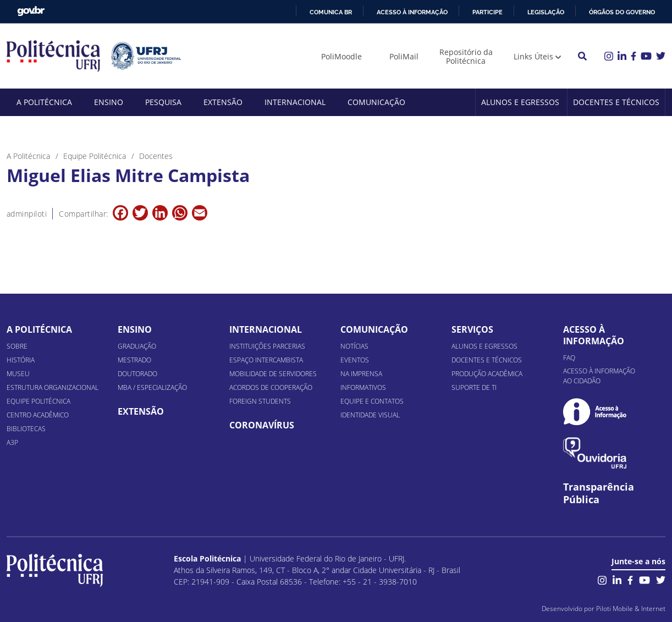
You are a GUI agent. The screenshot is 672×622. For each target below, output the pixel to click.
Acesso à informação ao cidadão (599, 376)
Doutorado (137, 374)
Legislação (546, 12)
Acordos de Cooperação (271, 387)
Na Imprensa (361, 374)
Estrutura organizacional (53, 387)
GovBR (31, 11)
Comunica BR (331, 12)
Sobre (17, 346)
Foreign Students (260, 401)
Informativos (363, 387)
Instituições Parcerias (267, 346)
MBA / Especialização (152, 387)
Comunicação (376, 102)
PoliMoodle (341, 56)
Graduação (137, 346)
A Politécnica (44, 102)
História (21, 360)
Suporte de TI (474, 387)
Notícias (354, 346)
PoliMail (404, 56)
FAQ (569, 358)
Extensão (223, 102)
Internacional (295, 102)
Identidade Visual (370, 415)
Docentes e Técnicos (616, 102)
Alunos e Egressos (520, 102)
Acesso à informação (412, 12)
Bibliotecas (26, 429)
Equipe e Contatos (372, 401)
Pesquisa (163, 102)
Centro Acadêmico (38, 415)
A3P (12, 442)
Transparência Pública (599, 493)
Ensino (109, 102)
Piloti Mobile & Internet (631, 609)
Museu (18, 374)
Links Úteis (533, 56)
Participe (488, 12)
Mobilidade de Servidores (273, 374)
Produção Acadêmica (487, 374)
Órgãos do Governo (622, 12)
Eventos (355, 360)
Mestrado (134, 360)
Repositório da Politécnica (466, 56)
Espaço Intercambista (266, 360)
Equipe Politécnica (38, 401)
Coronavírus (262, 425)
